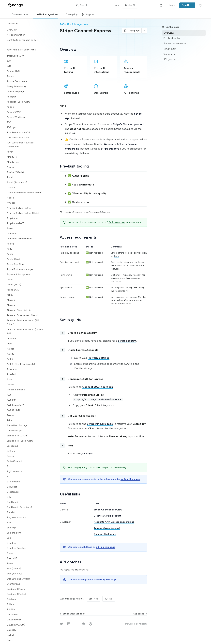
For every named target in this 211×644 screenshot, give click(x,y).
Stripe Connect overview (108, 510)
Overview (169, 33)
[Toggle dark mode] (200, 5)
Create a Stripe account (107, 516)
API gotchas (170, 59)
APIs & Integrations (45, 16)
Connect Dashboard (105, 534)
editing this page (130, 479)
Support (88, 16)
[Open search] (98, 5)
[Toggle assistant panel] (130, 5)
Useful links (169, 54)
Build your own (117, 222)
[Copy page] (132, 31)
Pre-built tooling (172, 38)
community (120, 468)
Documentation (19, 16)
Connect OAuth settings (98, 387)
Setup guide (170, 49)
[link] (74, 67)
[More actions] (144, 31)
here (117, 256)
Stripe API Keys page (100, 424)
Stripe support (110, 149)
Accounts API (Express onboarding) (114, 522)
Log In (172, 5)
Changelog (70, 16)
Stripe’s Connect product (128, 124)
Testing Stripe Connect (107, 528)
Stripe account (127, 341)
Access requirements (175, 43)
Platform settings (99, 358)
